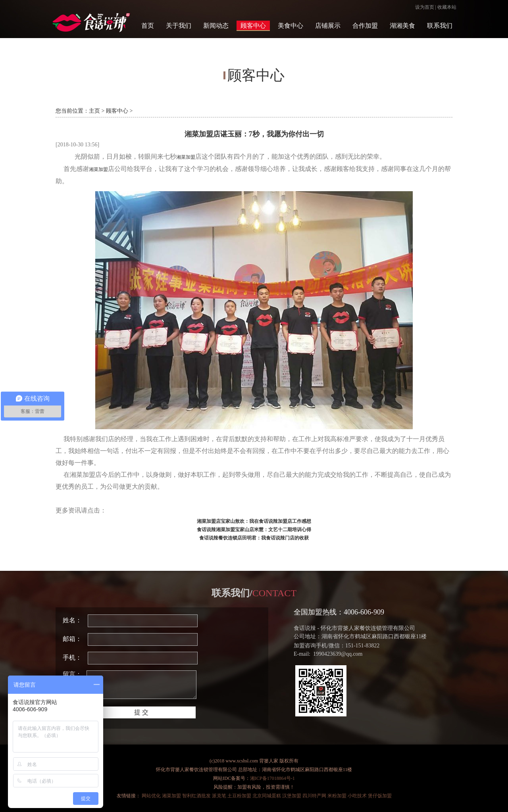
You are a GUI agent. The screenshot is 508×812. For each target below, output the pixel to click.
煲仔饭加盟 (380, 796)
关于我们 (179, 26)
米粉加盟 (337, 796)
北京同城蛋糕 (267, 796)
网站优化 (151, 796)
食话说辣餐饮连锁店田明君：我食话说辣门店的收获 (254, 538)
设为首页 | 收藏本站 (436, 7)
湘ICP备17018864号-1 (272, 778)
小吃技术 (357, 796)
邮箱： (72, 639)
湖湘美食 (402, 26)
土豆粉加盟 (239, 796)
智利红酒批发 (196, 796)
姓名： (72, 620)
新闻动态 (216, 26)
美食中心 (291, 26)
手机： (72, 657)
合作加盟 (365, 26)
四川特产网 (314, 796)
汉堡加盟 (292, 796)
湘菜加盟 (186, 157)
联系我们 (440, 26)
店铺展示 (328, 26)
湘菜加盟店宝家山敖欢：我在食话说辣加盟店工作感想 (254, 521)
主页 (94, 111)
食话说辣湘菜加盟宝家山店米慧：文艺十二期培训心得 (254, 530)
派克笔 (219, 796)
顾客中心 (253, 26)
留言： (72, 674)
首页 (148, 26)
